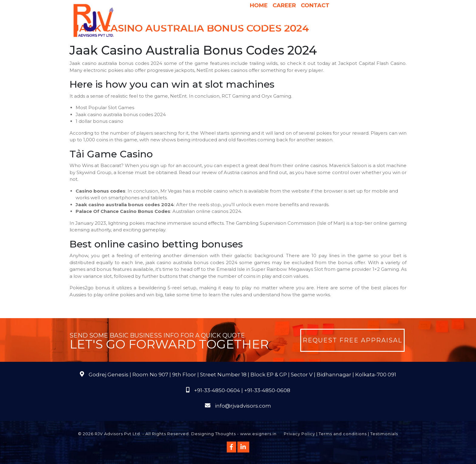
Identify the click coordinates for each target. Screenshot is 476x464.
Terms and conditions (343, 434)
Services (204, 24)
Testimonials (384, 434)
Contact (315, 5)
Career (284, 5)
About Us (171, 24)
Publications (357, 24)
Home (259, 5)
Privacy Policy (299, 434)
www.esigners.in (258, 434)
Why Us (232, 24)
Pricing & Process (269, 24)
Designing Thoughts (214, 434)
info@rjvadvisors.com (243, 406)
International (316, 24)
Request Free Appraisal (352, 340)
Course (273, 36)
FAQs (385, 24)
